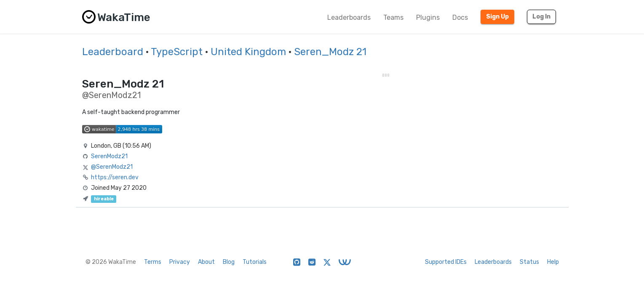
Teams (393, 17)
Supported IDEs (446, 262)
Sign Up (497, 17)
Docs (460, 17)
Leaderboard (113, 52)
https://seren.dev (115, 177)
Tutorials (255, 262)
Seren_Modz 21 (330, 52)
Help (553, 262)
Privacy (180, 262)
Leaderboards (349, 17)
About (206, 262)
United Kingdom (248, 52)
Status (529, 262)
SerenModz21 (109, 156)
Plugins (428, 17)
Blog (229, 262)
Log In (541, 17)
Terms (153, 262)
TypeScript (177, 52)
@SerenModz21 (112, 167)
